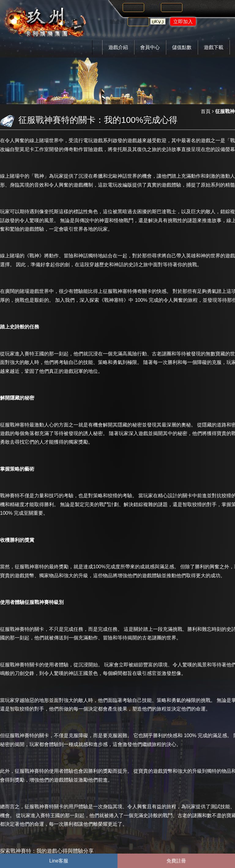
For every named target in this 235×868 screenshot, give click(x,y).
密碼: (154, 8)
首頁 (206, 111)
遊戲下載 (214, 47)
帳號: (116, 8)
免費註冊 (176, 861)
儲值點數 (182, 47)
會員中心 (150, 47)
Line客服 (59, 861)
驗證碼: (118, 22)
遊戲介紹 (118, 47)
